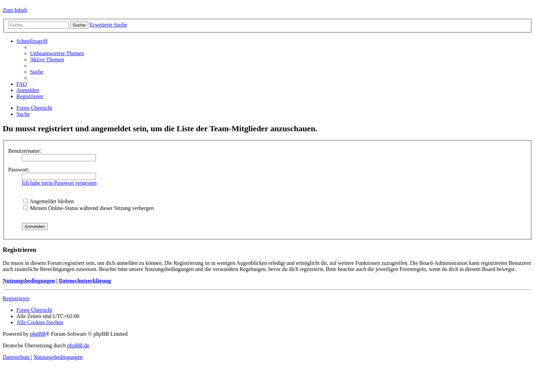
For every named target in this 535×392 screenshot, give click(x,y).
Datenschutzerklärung (85, 281)
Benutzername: (25, 151)
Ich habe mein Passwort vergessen (59, 183)
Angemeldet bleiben (48, 201)
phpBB (38, 334)
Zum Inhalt (15, 10)
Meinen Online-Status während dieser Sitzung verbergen (89, 208)
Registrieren (16, 298)
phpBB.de (78, 345)
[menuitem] (57, 53)
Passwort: (19, 170)
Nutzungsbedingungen (29, 281)
